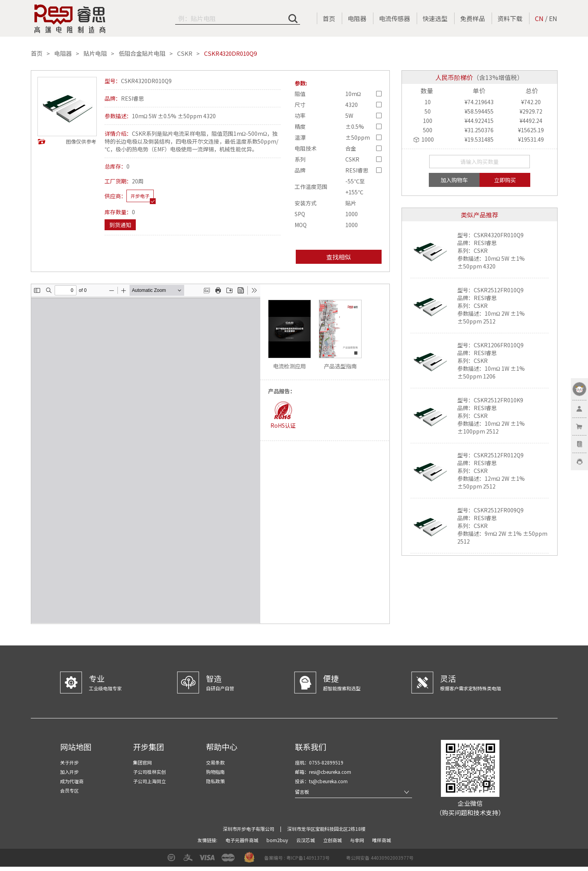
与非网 (358, 840)
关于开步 (69, 762)
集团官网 (142, 762)
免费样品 (473, 18)
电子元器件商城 (242, 840)
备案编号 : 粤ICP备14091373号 (297, 858)
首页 (329, 18)
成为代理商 (72, 781)
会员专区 (69, 790)
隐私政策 (215, 781)
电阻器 (357, 18)
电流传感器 (394, 18)
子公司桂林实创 (149, 772)
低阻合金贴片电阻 (142, 53)
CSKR (185, 53)
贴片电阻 (95, 53)
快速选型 (435, 18)
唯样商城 (382, 840)
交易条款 (215, 762)
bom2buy (278, 840)
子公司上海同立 (149, 781)
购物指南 (215, 772)
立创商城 (333, 840)
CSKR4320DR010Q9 (230, 53)
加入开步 (69, 772)
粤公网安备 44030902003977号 (380, 858)
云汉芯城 (306, 840)
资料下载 (510, 18)
